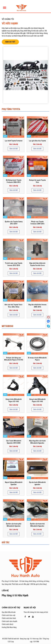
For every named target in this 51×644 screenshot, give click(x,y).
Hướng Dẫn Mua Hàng (9, 627)
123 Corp (11, 642)
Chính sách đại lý (7, 624)
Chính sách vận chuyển (9, 621)
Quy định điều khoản (9, 612)
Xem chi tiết (10, 42)
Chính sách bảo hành (9, 618)
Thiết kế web (12, 639)
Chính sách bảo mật (9, 615)
